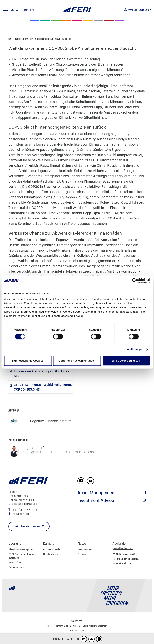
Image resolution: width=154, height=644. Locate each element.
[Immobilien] (120, 20)
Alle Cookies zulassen (126, 361)
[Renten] (56, 20)
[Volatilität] (66, 20)
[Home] (77, 10)
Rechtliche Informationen (59, 626)
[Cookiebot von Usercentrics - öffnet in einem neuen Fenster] (135, 281)
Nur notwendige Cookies (28, 361)
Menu (14, 10)
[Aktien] (34, 20)
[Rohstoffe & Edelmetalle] (109, 20)
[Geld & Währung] (99, 20)
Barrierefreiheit (77, 631)
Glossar (77, 626)
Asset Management (97, 493)
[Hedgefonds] (88, 20)
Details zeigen (134, 349)
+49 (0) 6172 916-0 (26, 510)
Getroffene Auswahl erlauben (77, 361)
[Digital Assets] (77, 20)
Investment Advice (96, 500)
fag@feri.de (21, 514)
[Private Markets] (45, 20)
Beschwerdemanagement (95, 626)
